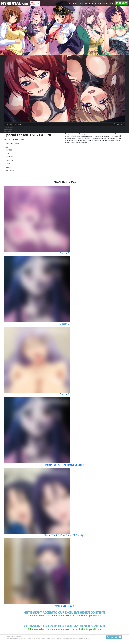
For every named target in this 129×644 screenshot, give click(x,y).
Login (88, 642)
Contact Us (89, 3)
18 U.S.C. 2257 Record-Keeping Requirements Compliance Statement (69, 642)
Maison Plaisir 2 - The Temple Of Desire (64, 465)
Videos (75, 3)
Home (68, 3)
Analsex (9, 150)
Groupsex (9, 160)
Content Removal (28, 642)
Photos (81, 3)
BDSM (8, 153)
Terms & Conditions (46, 642)
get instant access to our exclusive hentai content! (65, 615)
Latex (8, 164)
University (10, 171)
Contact (21, 642)
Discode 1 (64, 394)
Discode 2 (64, 324)
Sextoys (9, 167)
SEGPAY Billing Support (13, 642)
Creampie (9, 157)
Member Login (108, 3)
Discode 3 (64, 253)
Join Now (121, 3)
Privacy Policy (37, 642)
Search (98, 3)
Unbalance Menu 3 (64, 606)
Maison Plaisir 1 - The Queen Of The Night (64, 535)
